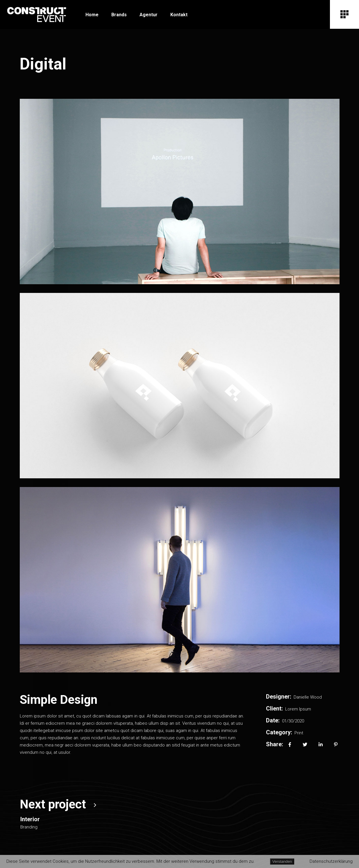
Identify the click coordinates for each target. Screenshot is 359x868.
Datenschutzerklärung (331, 861)
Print (299, 733)
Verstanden (282, 861)
